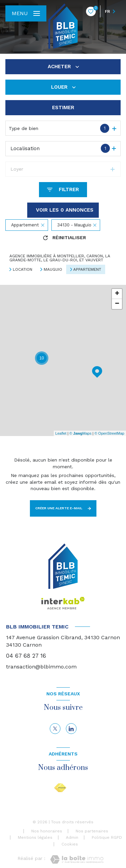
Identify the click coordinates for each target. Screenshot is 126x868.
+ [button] (117, 294)
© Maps (81, 433)
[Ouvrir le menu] (26, 13)
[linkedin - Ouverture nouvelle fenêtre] (71, 729)
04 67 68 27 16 (26, 656)
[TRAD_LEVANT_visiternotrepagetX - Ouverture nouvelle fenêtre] (55, 729)
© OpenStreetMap (109, 433)
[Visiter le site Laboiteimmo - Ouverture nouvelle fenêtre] (77, 859)
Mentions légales (35, 837)
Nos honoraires (47, 831)
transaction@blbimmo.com (41, 667)
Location (23, 269)
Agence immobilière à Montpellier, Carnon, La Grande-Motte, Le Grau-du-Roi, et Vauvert (60, 258)
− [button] (117, 304)
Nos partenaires (92, 831)
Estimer (63, 107)
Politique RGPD (107, 837)
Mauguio (53, 269)
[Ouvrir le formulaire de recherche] (63, 190)
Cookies (70, 844)
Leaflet (61, 433)
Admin (72, 837)
